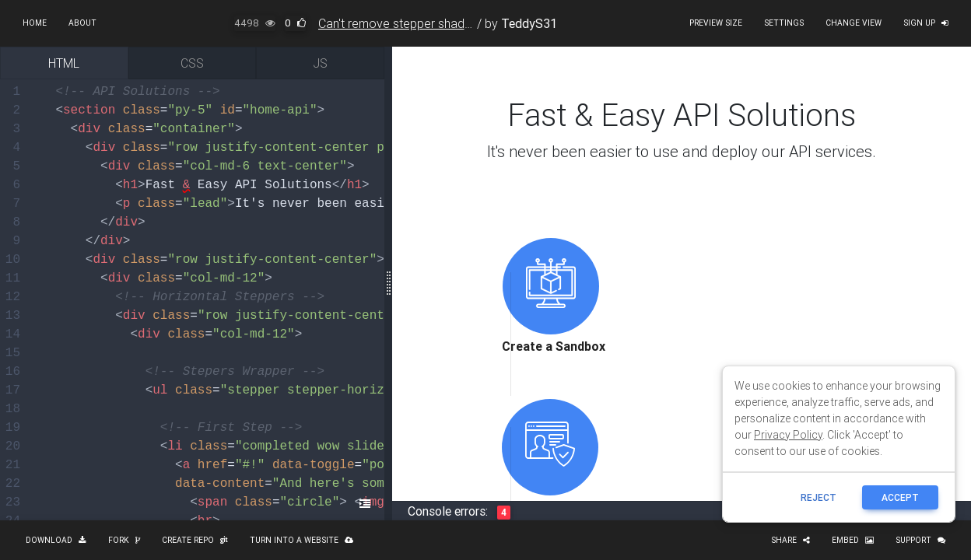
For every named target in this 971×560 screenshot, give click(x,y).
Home (35, 23)
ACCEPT (900, 497)
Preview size (716, 23)
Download (56, 540)
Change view (854, 23)
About (82, 23)
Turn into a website (301, 540)
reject (819, 497)
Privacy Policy (788, 435)
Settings (784, 23)
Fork (124, 540)
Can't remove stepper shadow (400, 23)
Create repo (195, 540)
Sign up (926, 23)
